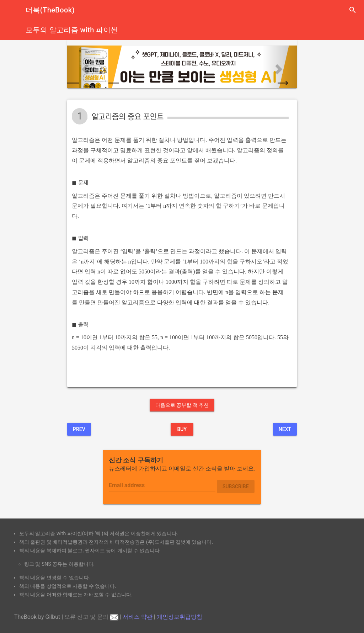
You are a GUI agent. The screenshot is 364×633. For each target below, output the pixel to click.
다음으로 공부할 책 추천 (182, 405)
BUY (182, 429)
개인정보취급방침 (180, 617)
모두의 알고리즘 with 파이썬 (72, 30)
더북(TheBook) (50, 10)
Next (285, 429)
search (353, 10)
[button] (84, 67)
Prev (79, 429)
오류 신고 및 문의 (91, 617)
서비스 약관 (138, 617)
